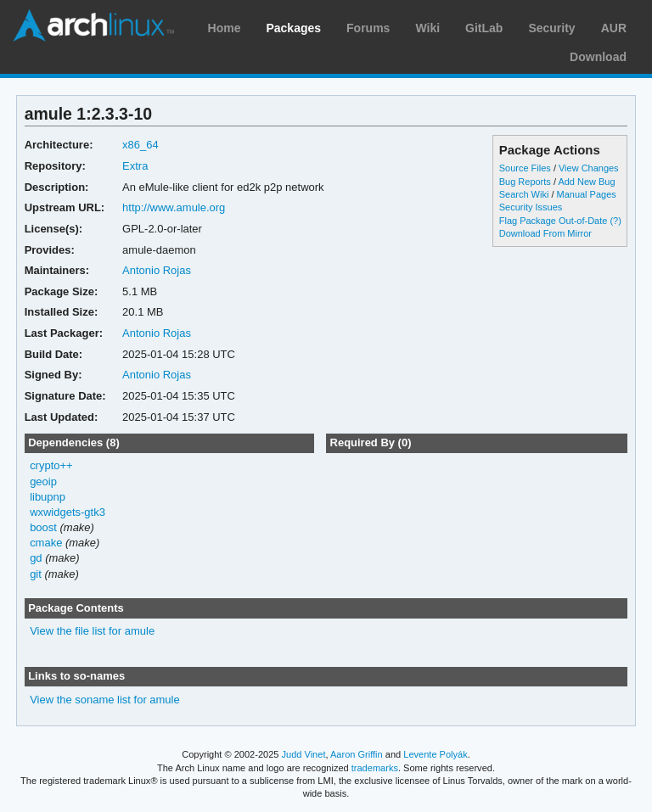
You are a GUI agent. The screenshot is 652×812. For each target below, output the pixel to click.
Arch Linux (93, 25)
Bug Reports (525, 182)
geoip (43, 482)
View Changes (589, 168)
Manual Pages (587, 194)
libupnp (48, 497)
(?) (615, 221)
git (36, 574)
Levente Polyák (435, 754)
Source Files (525, 168)
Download (598, 57)
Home (225, 28)
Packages (293, 28)
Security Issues (531, 207)
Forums (368, 28)
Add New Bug (586, 182)
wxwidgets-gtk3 (67, 512)
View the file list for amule (92, 631)
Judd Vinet (304, 754)
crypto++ (51, 465)
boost (43, 527)
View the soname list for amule (105, 700)
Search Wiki (524, 194)
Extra (135, 166)
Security (551, 28)
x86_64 (141, 145)
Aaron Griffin (357, 754)
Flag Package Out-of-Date (554, 221)
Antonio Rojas (157, 270)
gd (36, 558)
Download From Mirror (545, 233)
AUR (614, 28)
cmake (46, 543)
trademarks (375, 768)
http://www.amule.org (174, 207)
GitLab (484, 28)
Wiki (427, 28)
